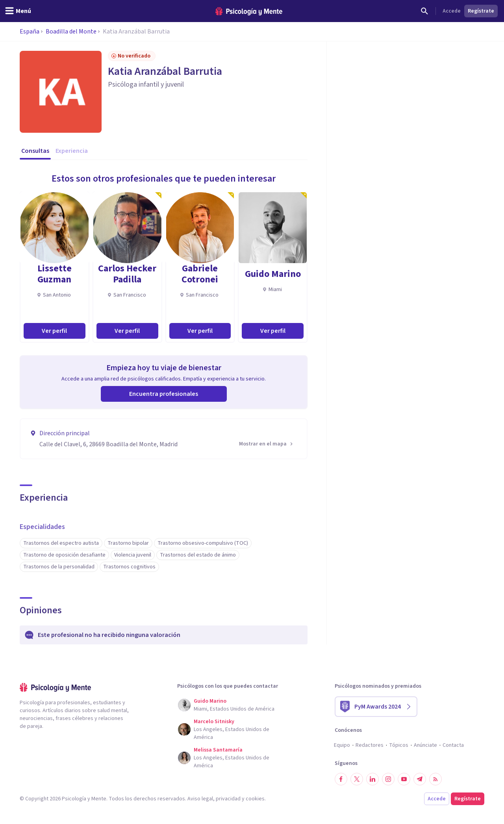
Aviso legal (200, 799)
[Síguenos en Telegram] (420, 779)
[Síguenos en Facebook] (341, 779)
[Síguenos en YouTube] (404, 779)
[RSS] (435, 779)
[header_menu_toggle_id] (18, 11)
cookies (255, 799)
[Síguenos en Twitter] (357, 779)
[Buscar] (424, 11)
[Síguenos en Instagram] (388, 779)
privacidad (228, 799)
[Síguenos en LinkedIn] (372, 779)
